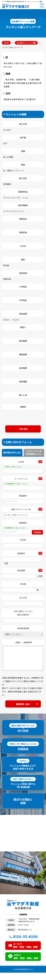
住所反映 (37, 532)
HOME (6, 43)
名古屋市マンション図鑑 (26, 43)
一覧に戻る (23, 429)
